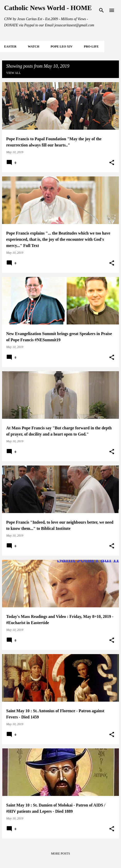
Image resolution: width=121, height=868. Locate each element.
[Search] (101, 10)
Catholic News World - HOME (48, 8)
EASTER (10, 47)
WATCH (33, 47)
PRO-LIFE (91, 47)
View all (14, 73)
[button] (112, 163)
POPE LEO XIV (61, 47)
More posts (60, 854)
